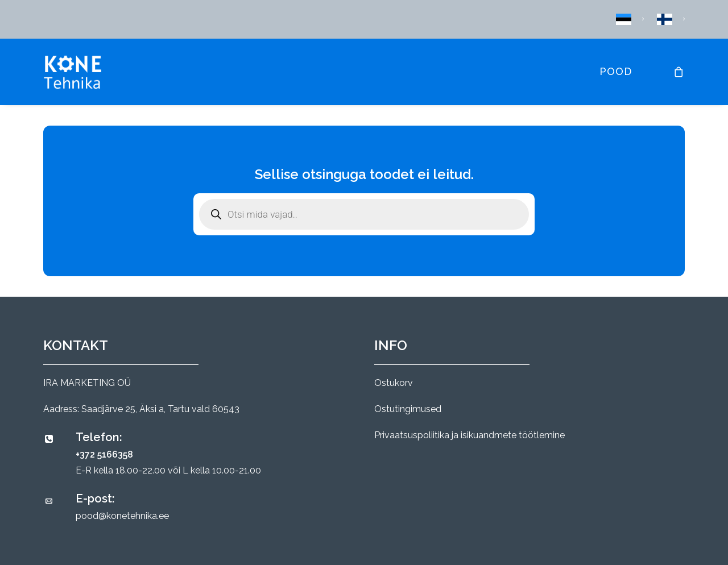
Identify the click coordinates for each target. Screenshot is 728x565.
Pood (616, 71)
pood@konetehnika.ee (122, 516)
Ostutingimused (408, 409)
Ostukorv (394, 383)
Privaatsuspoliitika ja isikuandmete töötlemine (470, 435)
